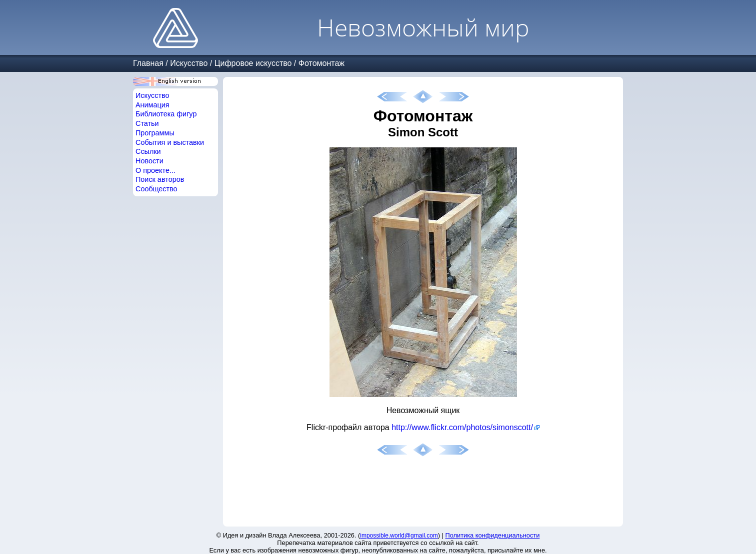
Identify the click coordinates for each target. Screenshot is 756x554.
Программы (155, 133)
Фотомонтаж (321, 63)
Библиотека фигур (166, 114)
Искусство (189, 63)
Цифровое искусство (253, 63)
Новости (149, 161)
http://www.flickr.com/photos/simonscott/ (462, 427)
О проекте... (155, 170)
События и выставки (170, 142)
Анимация (152, 105)
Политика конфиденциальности (493, 535)
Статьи (147, 123)
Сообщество (156, 189)
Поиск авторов (160, 179)
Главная (148, 63)
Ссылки (148, 151)
